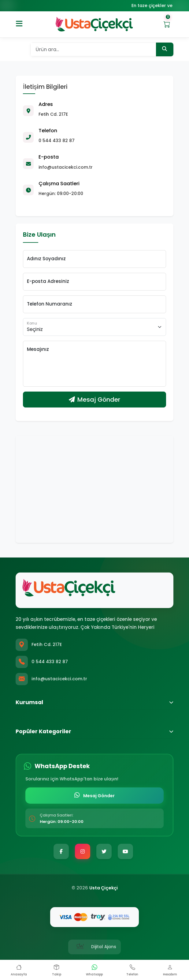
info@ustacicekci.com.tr (59, 679)
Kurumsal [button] (94, 702)
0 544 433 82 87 (50, 662)
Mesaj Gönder (94, 400)
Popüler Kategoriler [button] (94, 731)
